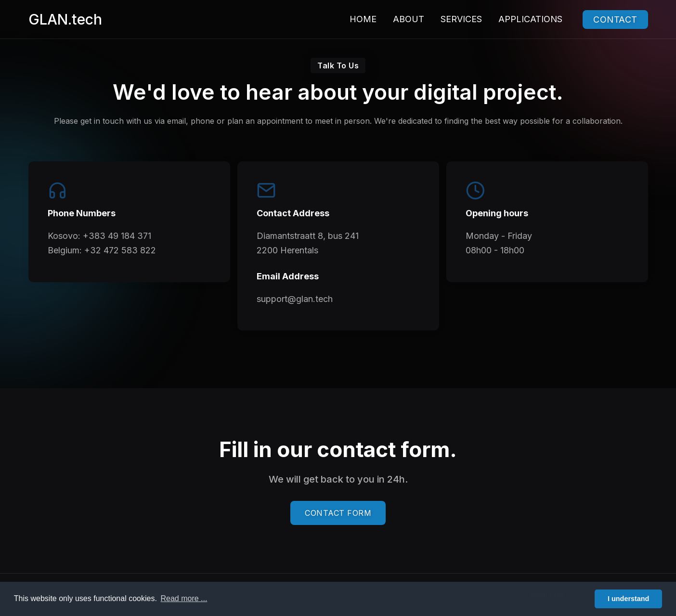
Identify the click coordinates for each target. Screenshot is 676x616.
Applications (530, 19)
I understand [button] (628, 599)
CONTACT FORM (338, 513)
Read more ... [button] (184, 598)
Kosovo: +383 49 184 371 (99, 236)
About (409, 19)
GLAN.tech (65, 19)
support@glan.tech (295, 299)
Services (461, 19)
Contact (615, 20)
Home (363, 19)
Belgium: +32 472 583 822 (102, 250)
